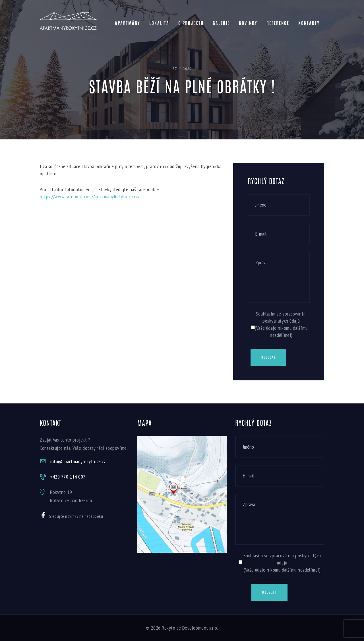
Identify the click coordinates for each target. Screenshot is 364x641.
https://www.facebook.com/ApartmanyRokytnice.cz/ (90, 196)
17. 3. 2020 (182, 69)
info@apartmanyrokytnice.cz (78, 461)
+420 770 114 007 (68, 477)
